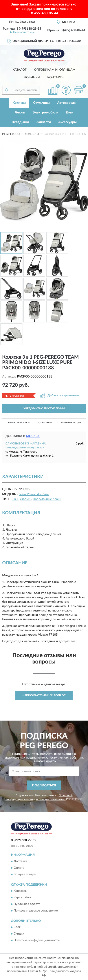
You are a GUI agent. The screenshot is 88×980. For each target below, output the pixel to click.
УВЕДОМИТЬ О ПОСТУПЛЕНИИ (44, 408)
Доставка (20, 861)
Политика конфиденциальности (37, 940)
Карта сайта (22, 898)
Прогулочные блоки (47, 499)
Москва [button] (33, 436)
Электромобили (45, 112)
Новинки (32, 77)
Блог (17, 927)
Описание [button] (45, 423)
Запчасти (44, 122)
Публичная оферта (27, 904)
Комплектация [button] (71, 423)
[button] (22, 32)
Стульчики (41, 103)
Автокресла (66, 103)
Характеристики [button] (19, 423)
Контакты (56, 77)
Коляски (19, 103)
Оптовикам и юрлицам (55, 70)
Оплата (19, 868)
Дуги (70, 112)
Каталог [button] (20, 70)
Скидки (19, 934)
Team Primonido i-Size (34, 494)
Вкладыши (20, 122)
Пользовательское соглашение (36, 911)
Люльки (26, 499)
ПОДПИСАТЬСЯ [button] (44, 786)
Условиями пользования (51, 799)
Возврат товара (25, 874)
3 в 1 (15, 499)
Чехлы (20, 112)
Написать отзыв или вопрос (44, 695)
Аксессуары (67, 122)
